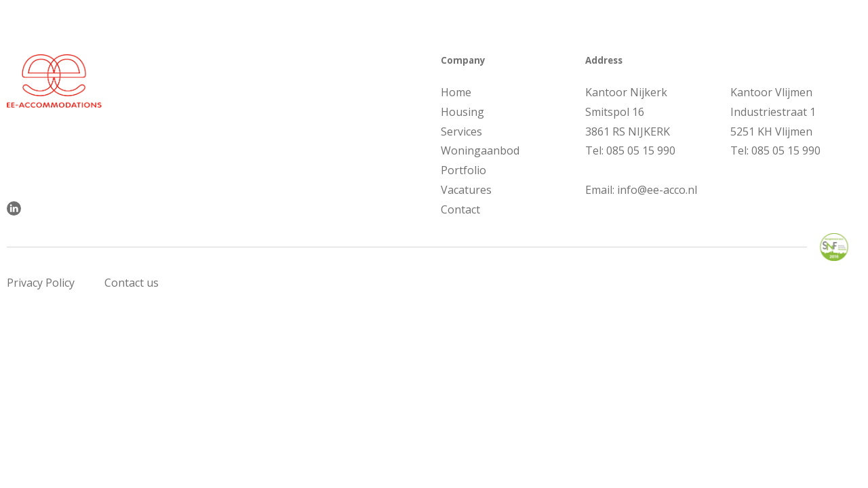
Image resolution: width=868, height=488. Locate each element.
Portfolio (463, 170)
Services (461, 131)
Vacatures (466, 190)
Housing (462, 112)
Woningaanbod (480, 150)
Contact (460, 209)
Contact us (132, 283)
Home (456, 92)
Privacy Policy (41, 283)
